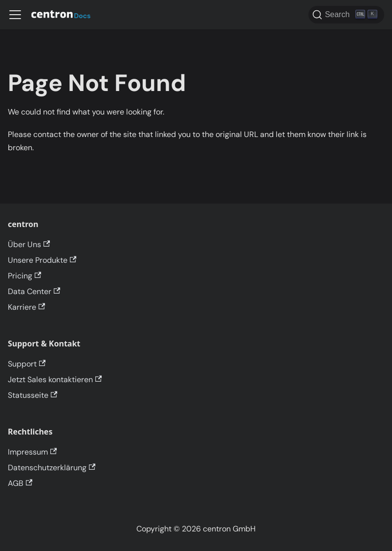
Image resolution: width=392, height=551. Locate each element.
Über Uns (29, 244)
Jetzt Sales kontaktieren (55, 379)
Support (27, 364)
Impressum (32, 452)
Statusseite (33, 395)
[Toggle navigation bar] (15, 15)
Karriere (26, 307)
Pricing (24, 276)
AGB (20, 483)
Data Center (34, 291)
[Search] (346, 15)
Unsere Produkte (42, 260)
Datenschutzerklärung (52, 468)
